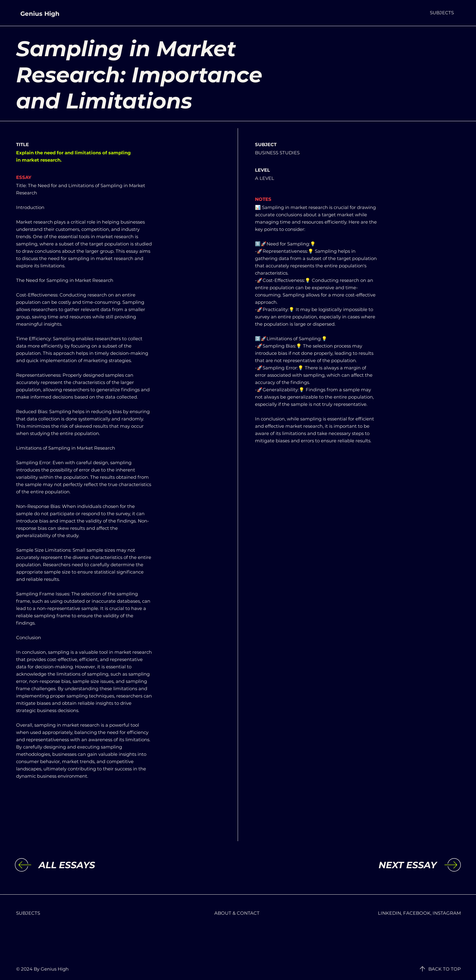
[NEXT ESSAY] (387, 865)
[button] (442, 13)
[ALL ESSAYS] (88, 865)
